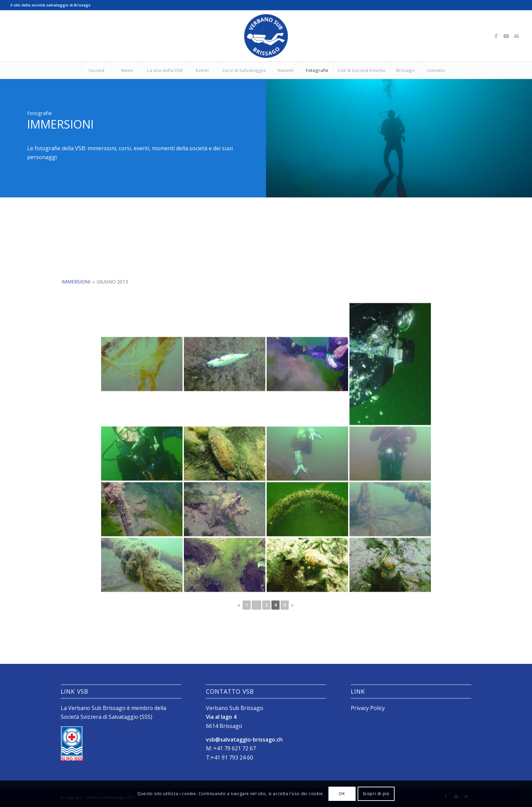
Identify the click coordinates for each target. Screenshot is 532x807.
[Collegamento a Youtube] (506, 36)
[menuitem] (96, 70)
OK (342, 794)
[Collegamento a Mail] (516, 36)
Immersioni (76, 335)
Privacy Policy (368, 708)
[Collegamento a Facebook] (496, 36)
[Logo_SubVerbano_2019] (266, 36)
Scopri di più (376, 794)
